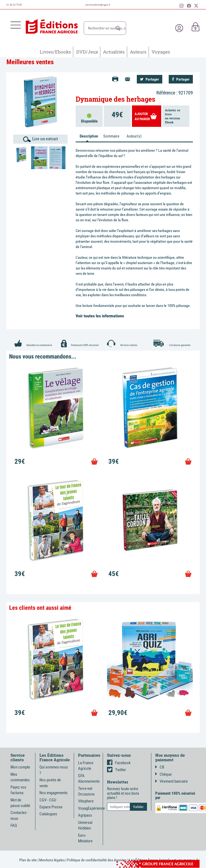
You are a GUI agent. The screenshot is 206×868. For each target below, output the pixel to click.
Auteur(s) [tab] (134, 136)
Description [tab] (89, 136)
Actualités (114, 52)
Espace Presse (51, 807)
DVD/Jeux (87, 52)
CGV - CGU (48, 800)
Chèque (163, 774)
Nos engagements (54, 793)
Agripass (85, 815)
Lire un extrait (41, 139)
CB (160, 767)
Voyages (161, 52)
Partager (150, 79)
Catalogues (48, 814)
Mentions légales (52, 860)
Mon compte (20, 767)
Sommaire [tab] (111, 136)
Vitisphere (86, 801)
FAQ (14, 825)
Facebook (119, 763)
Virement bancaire (172, 781)
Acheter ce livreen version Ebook (173, 116)
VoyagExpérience (91, 808)
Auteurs (138, 52)
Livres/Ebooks (55, 52)
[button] (118, 28)
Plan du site (28, 860)
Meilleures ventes (30, 62)
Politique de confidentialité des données (97, 860)
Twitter (117, 770)
